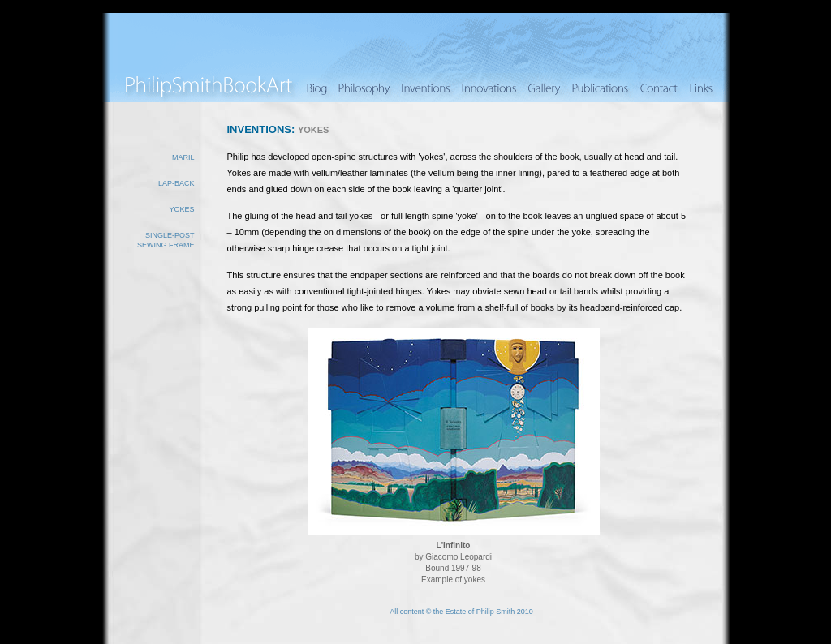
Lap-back (177, 183)
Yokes (181, 209)
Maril (183, 157)
